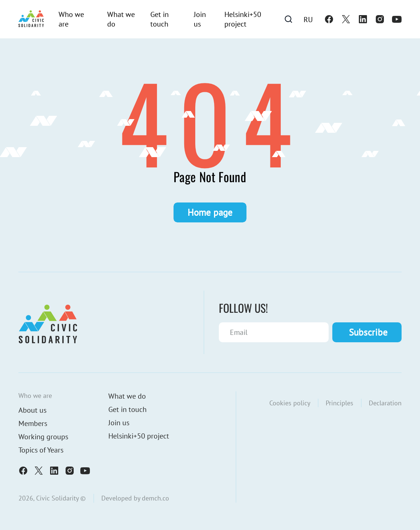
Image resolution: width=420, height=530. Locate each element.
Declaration (385, 403)
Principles (339, 403)
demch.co (155, 498)
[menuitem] (308, 19)
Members (33, 423)
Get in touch (160, 19)
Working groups (43, 437)
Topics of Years (41, 450)
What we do (121, 19)
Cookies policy (290, 403)
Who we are (71, 19)
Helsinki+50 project (243, 19)
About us (32, 410)
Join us (200, 19)
